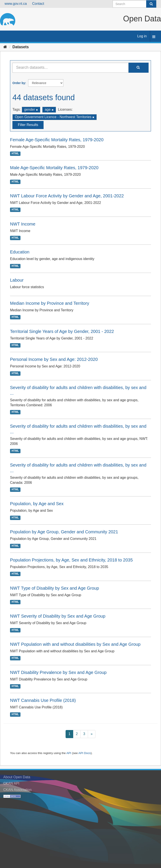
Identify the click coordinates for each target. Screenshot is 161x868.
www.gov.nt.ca (16, 4)
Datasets (21, 47)
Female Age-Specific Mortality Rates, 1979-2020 (57, 140)
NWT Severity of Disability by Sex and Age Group (58, 616)
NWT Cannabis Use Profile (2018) (43, 700)
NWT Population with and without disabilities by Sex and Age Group (75, 644)
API (69, 753)
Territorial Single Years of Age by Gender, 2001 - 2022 (62, 331)
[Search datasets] (135, 4)
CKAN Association (17, 790)
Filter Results (28, 125)
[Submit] (151, 4)
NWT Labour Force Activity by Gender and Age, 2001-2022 (67, 196)
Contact (38, 4)
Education (20, 252)
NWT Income (23, 224)
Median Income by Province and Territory (50, 303)
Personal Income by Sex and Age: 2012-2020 (54, 359)
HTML (15, 153)
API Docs (85, 753)
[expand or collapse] (154, 37)
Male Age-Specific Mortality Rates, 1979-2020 (54, 168)
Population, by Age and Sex (37, 504)
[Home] (5, 47)
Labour (17, 280)
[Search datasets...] (70, 68)
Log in (142, 36)
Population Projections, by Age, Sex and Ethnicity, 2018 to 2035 (71, 560)
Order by (19, 83)
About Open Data (17, 777)
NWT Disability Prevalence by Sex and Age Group (58, 672)
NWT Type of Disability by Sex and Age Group (54, 588)
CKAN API (11, 783)
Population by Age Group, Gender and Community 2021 (64, 532)
